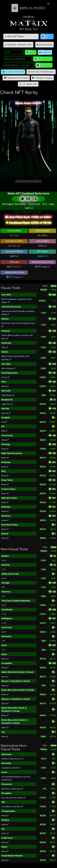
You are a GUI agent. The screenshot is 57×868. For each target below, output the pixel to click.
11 (4, 614)
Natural (6, 413)
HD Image (43, 267)
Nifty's (42, 246)
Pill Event (14, 267)
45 (4, 578)
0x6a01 (42, 256)
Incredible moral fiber (12, 806)
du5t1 (14, 256)
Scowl (5, 377)
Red (4, 431)
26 (4, 605)
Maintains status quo (12, 789)
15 (4, 560)
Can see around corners (14, 798)
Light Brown (8, 395)
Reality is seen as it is (12, 759)
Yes (4, 422)
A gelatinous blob (11, 768)
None (5, 386)
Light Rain (7, 404)
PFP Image (14, 277)
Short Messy (8, 368)
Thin (5, 347)
